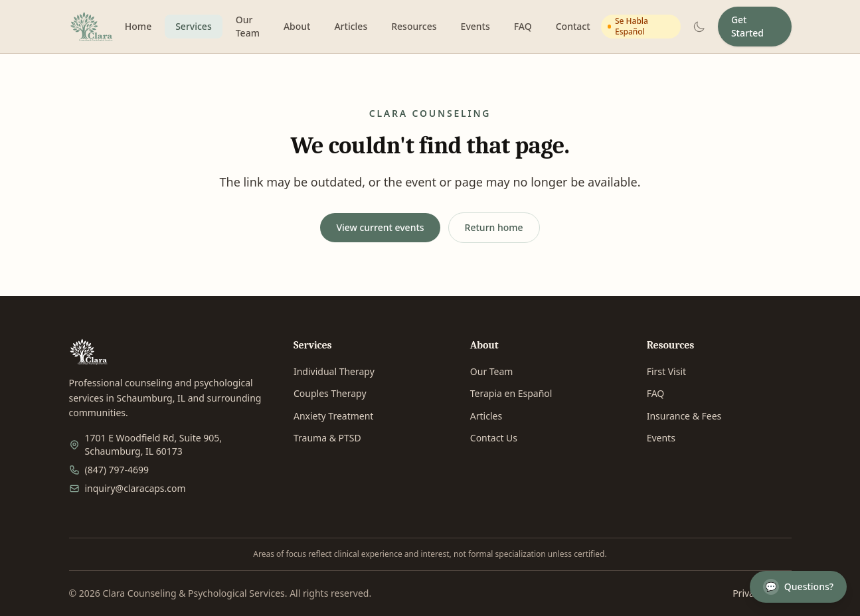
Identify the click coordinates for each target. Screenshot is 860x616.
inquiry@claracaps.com (135, 488)
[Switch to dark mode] (699, 27)
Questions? (798, 587)
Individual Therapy (334, 371)
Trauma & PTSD (327, 438)
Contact (573, 26)
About (297, 26)
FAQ (523, 26)
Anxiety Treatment (333, 416)
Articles (351, 26)
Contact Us (494, 438)
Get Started (747, 26)
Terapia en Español (511, 393)
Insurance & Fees (684, 416)
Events (475, 26)
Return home (494, 227)
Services (194, 26)
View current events (380, 227)
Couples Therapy (330, 393)
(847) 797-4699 (117, 470)
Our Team (248, 26)
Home (138, 26)
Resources (414, 26)
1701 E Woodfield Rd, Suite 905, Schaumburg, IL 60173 (154, 444)
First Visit (666, 371)
